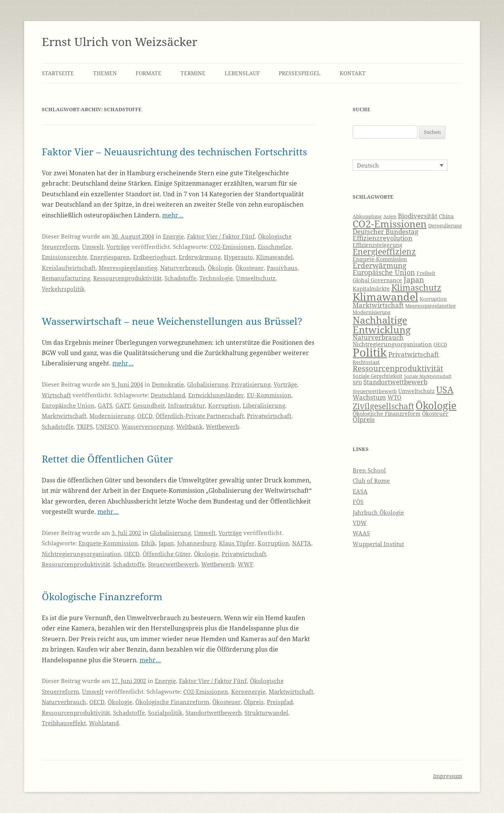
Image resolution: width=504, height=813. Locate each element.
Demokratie (168, 384)
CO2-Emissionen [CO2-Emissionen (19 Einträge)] (390, 224)
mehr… (173, 215)
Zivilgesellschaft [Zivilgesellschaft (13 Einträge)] (383, 406)
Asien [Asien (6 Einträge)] (390, 216)
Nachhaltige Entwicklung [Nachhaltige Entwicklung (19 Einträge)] (382, 325)
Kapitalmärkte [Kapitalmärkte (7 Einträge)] (371, 289)
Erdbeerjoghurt (154, 257)
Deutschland (168, 395)
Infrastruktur (186, 405)
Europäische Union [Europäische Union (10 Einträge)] (384, 272)
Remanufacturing (66, 278)
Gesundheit (149, 405)
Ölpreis (254, 702)
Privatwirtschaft (269, 416)
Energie (173, 236)
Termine (193, 73)
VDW (360, 523)
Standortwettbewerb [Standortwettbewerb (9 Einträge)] (395, 382)
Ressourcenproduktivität (127, 278)
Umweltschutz (256, 278)
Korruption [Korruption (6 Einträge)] (433, 299)
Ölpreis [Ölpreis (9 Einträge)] (364, 419)
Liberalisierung (264, 405)
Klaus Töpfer (237, 543)
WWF (245, 564)
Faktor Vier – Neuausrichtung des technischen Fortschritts (174, 151)
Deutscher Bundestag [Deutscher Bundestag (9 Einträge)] (385, 231)
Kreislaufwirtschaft (69, 268)
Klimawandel (274, 257)
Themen (105, 73)
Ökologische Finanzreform (102, 596)
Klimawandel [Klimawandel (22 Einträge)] (385, 297)
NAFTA (302, 543)
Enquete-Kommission (108, 543)
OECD (145, 416)
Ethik (148, 543)
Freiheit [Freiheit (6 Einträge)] (426, 273)
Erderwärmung (200, 257)
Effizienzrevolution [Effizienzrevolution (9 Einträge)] (383, 238)
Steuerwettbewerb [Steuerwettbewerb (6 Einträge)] (375, 391)
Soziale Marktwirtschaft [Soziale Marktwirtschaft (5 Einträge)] (428, 376)
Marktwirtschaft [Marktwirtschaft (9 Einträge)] (378, 305)
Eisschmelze (274, 247)
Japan (166, 543)
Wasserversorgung (147, 426)
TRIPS (85, 426)
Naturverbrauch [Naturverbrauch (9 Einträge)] (378, 337)
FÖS (358, 502)
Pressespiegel (300, 73)
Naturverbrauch (182, 268)
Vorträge (118, 247)
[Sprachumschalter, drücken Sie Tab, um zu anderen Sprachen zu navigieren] (400, 165)
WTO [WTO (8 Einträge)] (394, 397)
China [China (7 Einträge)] (446, 216)
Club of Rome (371, 481)
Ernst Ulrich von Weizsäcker (120, 42)
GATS (105, 405)
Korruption (224, 405)
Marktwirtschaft (64, 416)
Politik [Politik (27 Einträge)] (370, 352)
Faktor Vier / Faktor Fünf (221, 236)
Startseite (58, 73)
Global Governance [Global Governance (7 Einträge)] (377, 280)
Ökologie (220, 268)
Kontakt (353, 73)
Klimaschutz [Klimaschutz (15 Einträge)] (416, 287)
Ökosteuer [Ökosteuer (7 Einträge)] (435, 414)
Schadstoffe (180, 278)
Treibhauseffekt (64, 723)
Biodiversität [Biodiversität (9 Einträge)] (418, 216)
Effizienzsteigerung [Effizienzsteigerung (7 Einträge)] (378, 245)
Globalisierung (208, 384)
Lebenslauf (242, 73)
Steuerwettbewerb (173, 564)
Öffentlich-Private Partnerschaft (200, 416)
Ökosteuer (250, 268)
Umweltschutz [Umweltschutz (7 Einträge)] (416, 391)
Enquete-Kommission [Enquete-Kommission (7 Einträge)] (380, 259)
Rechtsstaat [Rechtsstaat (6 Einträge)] (366, 362)
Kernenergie (248, 691)
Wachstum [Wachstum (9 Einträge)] (369, 397)
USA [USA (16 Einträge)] (445, 390)
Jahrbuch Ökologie (378, 512)
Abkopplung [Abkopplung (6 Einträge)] (367, 216)
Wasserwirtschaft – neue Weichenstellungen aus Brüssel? (172, 321)
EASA (360, 491)
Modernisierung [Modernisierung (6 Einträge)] (372, 312)
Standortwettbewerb (213, 713)
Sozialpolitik (165, 713)
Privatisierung (251, 384)
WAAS (361, 533)
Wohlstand (104, 723)
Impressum (448, 776)
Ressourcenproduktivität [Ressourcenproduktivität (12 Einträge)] (398, 368)
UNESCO (107, 426)
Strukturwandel (266, 713)
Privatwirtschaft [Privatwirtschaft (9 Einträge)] (414, 354)
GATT (123, 405)
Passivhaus (282, 268)
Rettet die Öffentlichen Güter (107, 459)
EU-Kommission (269, 395)
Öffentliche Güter (167, 554)
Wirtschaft (56, 395)
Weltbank (190, 426)
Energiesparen (110, 257)
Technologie (216, 278)
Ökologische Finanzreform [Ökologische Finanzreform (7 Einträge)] (387, 414)
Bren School (369, 470)
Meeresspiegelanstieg (128, 268)
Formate (149, 73)
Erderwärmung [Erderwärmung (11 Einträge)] (379, 265)
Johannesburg (196, 543)
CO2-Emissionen (232, 247)
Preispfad (280, 702)
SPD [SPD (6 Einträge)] (357, 383)
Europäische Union (68, 405)
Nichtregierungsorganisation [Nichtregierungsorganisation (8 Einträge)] (392, 344)
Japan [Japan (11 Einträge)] (414, 280)
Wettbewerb (222, 426)
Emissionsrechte (64, 257)
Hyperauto (238, 257)
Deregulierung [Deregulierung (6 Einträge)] (445, 226)
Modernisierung (112, 416)
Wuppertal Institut (378, 544)
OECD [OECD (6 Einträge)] (440, 345)
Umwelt (93, 247)
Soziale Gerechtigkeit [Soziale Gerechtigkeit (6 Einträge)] (378, 376)
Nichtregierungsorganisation (81, 554)
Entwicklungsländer (216, 395)
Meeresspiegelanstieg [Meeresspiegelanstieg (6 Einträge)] (430, 306)
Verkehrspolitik (63, 289)
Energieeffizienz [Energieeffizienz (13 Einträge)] (384, 252)
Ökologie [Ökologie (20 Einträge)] (436, 406)
